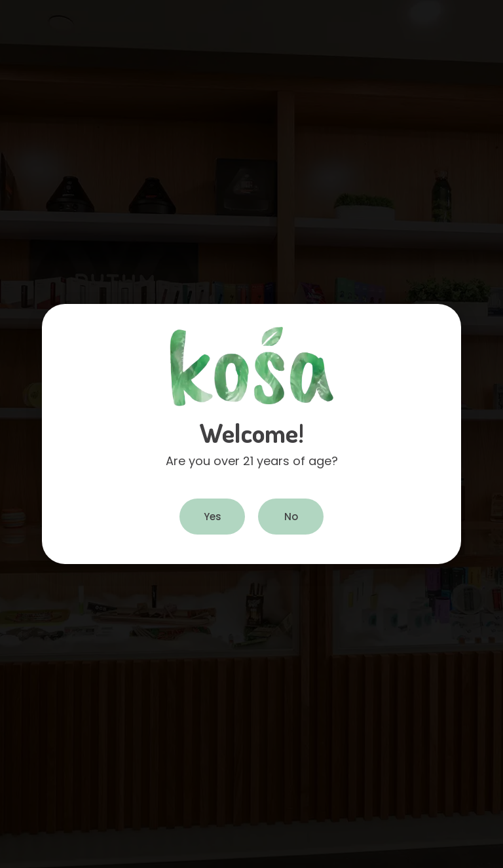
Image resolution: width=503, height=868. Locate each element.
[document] (251, 434)
